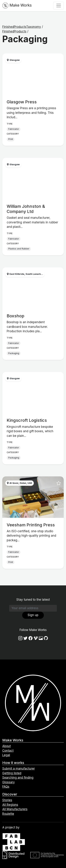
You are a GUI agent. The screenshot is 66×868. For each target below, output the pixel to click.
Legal (6, 755)
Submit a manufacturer (19, 769)
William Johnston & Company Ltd (26, 209)
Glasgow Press (22, 102)
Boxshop (15, 316)
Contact (8, 751)
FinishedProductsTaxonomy (22, 27)
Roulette (8, 814)
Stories (7, 800)
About (7, 746)
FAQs (6, 787)
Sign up (33, 615)
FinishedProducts (14, 31)
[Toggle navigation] (59, 5)
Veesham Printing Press (31, 525)
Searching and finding (18, 778)
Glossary (9, 782)
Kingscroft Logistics (27, 420)
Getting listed (12, 773)
